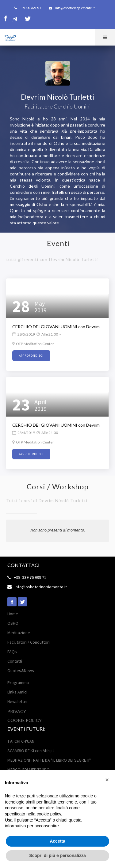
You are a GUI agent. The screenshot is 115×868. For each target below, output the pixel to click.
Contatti (15, 661)
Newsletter (18, 701)
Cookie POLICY (25, 720)
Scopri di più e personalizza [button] (57, 855)
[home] (8, 37)
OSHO (13, 623)
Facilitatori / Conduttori (29, 642)
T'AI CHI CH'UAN (21, 741)
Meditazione (19, 633)
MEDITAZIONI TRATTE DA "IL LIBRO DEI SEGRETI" (49, 760)
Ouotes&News (21, 671)
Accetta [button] (57, 841)
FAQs (12, 652)
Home (13, 614)
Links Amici (17, 692)
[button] (105, 37)
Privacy (17, 711)
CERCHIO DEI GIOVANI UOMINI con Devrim (56, 327)
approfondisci (31, 356)
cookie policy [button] (49, 814)
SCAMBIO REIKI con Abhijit (31, 751)
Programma (18, 682)
